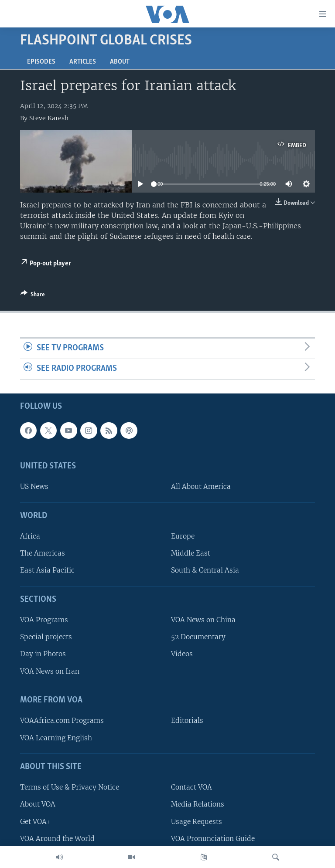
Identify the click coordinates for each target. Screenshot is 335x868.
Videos (182, 654)
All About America (201, 487)
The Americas (43, 553)
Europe (183, 536)
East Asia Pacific (47, 570)
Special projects (46, 637)
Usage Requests (197, 821)
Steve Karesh (49, 118)
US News (34, 487)
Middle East (191, 553)
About (120, 62)
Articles (83, 62)
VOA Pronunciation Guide (213, 838)
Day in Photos (43, 654)
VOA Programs (44, 620)
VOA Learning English (56, 737)
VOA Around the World (57, 838)
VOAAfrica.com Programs (62, 721)
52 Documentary (198, 637)
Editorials (187, 721)
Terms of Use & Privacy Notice (70, 787)
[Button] (33, 296)
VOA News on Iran (50, 671)
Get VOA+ (36, 821)
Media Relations (198, 804)
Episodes (41, 62)
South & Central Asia (205, 570)
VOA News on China (203, 620)
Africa (30, 536)
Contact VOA (191, 787)
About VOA (38, 804)
